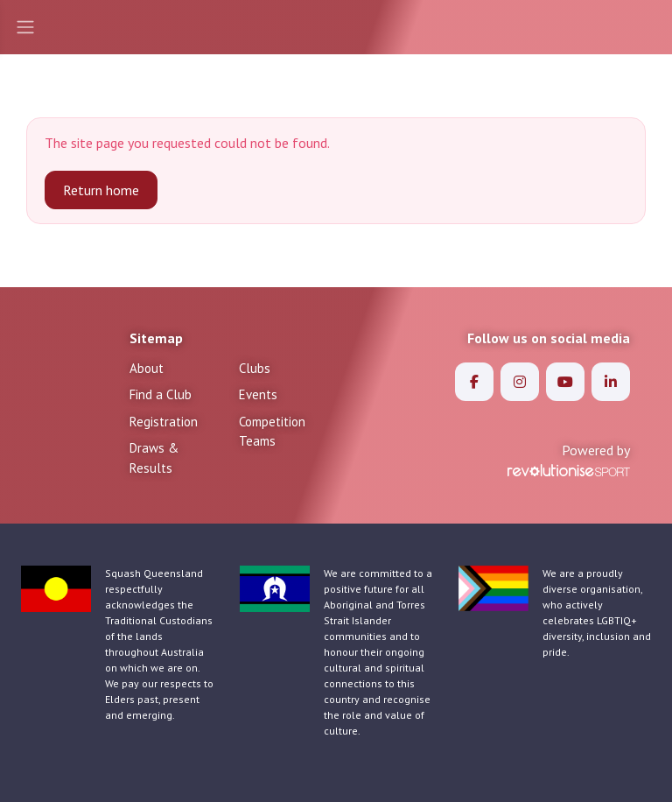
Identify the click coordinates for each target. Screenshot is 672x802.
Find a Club (161, 394)
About (147, 368)
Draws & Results (154, 458)
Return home (101, 190)
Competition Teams (272, 432)
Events (258, 394)
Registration (164, 422)
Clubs (255, 368)
